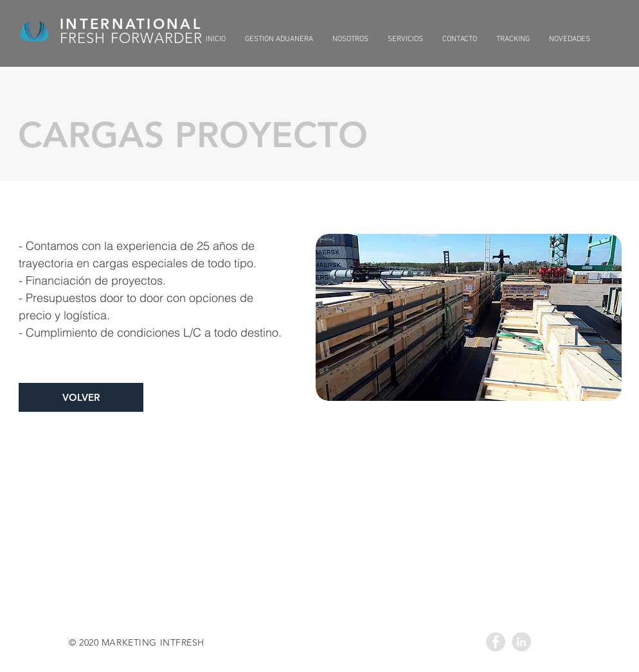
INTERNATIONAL (131, 24)
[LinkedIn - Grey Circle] (521, 642)
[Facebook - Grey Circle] (496, 642)
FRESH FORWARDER (131, 38)
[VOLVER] (81, 397)
